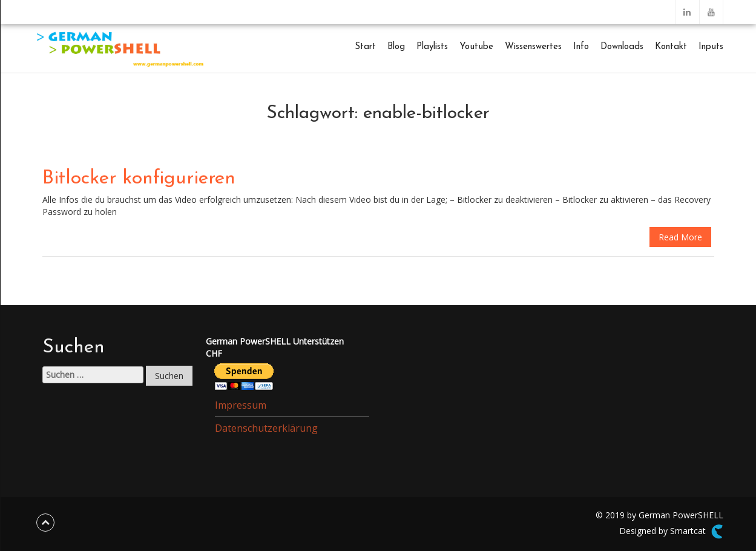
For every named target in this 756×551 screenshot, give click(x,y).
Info (581, 47)
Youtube (476, 47)
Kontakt (671, 47)
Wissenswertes (533, 47)
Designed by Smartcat (671, 532)
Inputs (711, 47)
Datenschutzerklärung (266, 428)
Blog (396, 47)
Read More (680, 237)
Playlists (432, 47)
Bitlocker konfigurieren (139, 179)
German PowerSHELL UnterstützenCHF (275, 347)
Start (365, 47)
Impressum (241, 405)
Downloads (622, 47)
